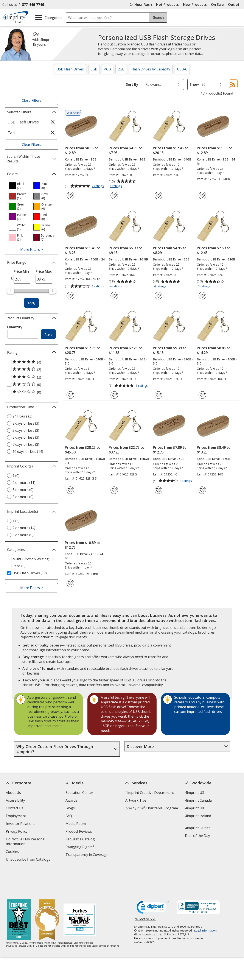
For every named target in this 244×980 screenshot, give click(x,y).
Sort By (132, 84)
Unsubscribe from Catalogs (29, 860)
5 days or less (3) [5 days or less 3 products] (26, 437)
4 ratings (116, 287)
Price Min (21, 271)
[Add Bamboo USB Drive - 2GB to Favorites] (158, 296)
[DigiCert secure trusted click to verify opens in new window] (153, 881)
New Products (195, 5)
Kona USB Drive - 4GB (169, 459)
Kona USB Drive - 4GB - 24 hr (84, 556)
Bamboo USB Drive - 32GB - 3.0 (173, 361)
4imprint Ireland (198, 816)
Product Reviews (79, 831)
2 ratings (98, 186)
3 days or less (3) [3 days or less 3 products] (26, 430)
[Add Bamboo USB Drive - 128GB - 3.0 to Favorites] (70, 490)
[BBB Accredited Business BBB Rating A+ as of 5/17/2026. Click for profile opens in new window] (198, 880)
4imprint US (195, 793)
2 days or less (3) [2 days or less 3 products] (26, 423)
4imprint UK (195, 808)
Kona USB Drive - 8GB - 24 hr (216, 161)
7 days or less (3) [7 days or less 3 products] (26, 444)
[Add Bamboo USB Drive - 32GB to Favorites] (202, 296)
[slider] (11, 291)
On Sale (217, 5)
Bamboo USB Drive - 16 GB (128, 259)
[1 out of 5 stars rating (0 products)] (30, 392)
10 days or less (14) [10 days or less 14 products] (28, 452)
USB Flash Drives (70, 69)
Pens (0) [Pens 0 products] (19, 566)
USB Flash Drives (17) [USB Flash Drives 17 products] (30, 573)
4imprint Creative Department (150, 793)
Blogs (70, 808)
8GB (94, 69)
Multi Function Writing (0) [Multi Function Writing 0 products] (33, 559)
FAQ (69, 816)
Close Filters (32, 100)
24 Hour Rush (141, 5)
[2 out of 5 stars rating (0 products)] (30, 385)
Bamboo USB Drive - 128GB (129, 459)
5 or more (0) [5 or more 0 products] (23, 497)
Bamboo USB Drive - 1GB (127, 159)
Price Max (44, 271)
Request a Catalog (80, 839)
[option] (19, 186)
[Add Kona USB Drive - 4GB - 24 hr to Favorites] (70, 583)
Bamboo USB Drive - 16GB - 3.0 (217, 361)
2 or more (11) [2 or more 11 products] (24, 483)
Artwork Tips (136, 800)
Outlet (235, 5)
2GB (121, 69)
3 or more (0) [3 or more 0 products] (23, 490)
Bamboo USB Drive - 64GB (172, 159)
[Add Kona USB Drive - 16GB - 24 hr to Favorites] (70, 296)
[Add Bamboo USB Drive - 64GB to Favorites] (158, 196)
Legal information (205, 903)
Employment (16, 816)
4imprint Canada (199, 800)
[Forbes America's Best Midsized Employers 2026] (80, 893)
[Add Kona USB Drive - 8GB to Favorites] (70, 196)
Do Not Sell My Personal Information (26, 842)
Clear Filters (32, 145)
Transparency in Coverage (87, 855)
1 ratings (98, 287)
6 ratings (116, 186)
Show (194, 84)
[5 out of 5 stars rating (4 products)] (30, 362)
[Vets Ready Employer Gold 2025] (47, 893)
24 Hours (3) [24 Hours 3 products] (22, 416)
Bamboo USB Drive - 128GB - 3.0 (85, 461)
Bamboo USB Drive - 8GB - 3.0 (128, 361)
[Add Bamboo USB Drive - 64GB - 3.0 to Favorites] (70, 395)
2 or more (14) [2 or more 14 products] (24, 528)
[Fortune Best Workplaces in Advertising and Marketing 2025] (19, 893)
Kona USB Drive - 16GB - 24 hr (85, 261)
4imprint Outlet (198, 828)
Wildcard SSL (145, 893)
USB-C (182, 69)
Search (158, 18)
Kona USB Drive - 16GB (214, 459)
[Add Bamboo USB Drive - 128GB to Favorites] (114, 490)
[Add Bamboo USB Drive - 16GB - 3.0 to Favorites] (202, 395)
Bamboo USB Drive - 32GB (216, 259)
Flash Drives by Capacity (151, 69)
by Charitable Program (152, 808)
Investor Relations (21, 824)
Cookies (13, 852)
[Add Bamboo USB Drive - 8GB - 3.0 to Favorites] (114, 395)
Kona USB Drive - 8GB (81, 159)
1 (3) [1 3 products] (16, 521)
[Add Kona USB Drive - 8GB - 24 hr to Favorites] (202, 196)
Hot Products (167, 5)
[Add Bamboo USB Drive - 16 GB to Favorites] (114, 296)
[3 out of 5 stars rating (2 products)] (30, 377)
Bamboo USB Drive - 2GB (171, 259)
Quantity (15, 327)
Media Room (76, 824)
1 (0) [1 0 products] (16, 476)
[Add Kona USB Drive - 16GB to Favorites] (202, 490)
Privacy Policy (17, 832)
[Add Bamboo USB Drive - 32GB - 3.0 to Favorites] (158, 395)
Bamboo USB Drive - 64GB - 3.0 (85, 361)
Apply (32, 303)
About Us (13, 793)
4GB (108, 69)
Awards (71, 800)
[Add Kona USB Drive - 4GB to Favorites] (158, 490)
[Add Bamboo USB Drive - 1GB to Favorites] (114, 196)
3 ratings (204, 287)
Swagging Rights (80, 847)
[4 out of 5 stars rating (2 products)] (30, 369)
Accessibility (15, 800)
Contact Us (15, 808)
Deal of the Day (198, 836)
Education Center (79, 793)
